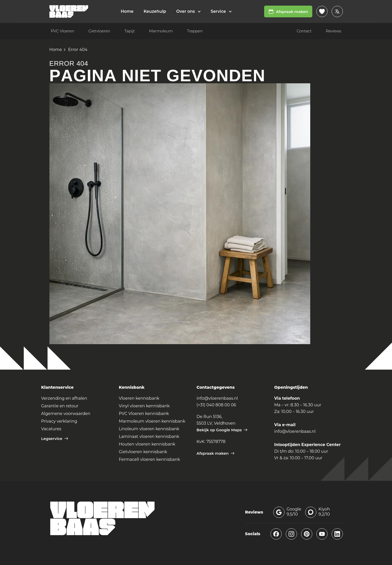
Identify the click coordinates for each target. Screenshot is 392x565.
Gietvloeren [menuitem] (99, 31)
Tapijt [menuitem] (130, 31)
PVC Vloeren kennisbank (144, 414)
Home (56, 50)
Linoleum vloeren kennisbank (149, 429)
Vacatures (51, 429)
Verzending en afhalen (64, 398)
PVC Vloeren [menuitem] (63, 31)
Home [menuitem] (127, 11)
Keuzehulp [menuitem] (155, 11)
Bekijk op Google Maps (222, 430)
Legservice (55, 439)
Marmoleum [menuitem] (161, 31)
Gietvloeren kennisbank (143, 452)
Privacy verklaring (59, 421)
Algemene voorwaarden (66, 414)
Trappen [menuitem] (195, 31)
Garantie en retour (60, 406)
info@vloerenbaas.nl (217, 398)
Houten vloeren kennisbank (147, 444)
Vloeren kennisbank (139, 398)
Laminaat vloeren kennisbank (149, 436)
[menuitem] (188, 11)
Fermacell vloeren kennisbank (150, 459)
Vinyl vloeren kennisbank (144, 406)
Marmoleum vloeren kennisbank (152, 421)
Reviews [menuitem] (333, 31)
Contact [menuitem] (304, 31)
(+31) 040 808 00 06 (216, 405)
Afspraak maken (288, 11)
